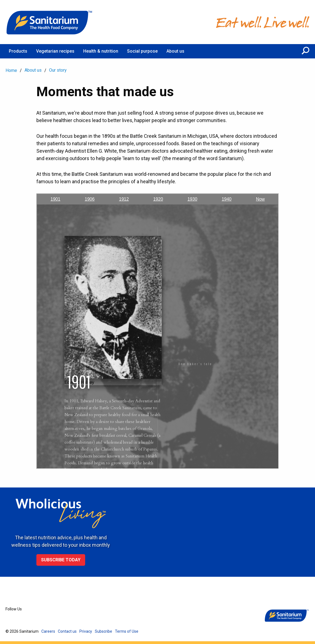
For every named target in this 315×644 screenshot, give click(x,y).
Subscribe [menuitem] (103, 631)
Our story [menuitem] (58, 70)
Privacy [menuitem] (86, 631)
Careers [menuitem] (48, 631)
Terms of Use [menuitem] (127, 631)
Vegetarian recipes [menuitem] (55, 51)
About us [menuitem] (175, 51)
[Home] (50, 22)
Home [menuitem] (11, 70)
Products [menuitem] (18, 51)
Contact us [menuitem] (67, 631)
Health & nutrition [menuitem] (101, 51)
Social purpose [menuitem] (142, 51)
